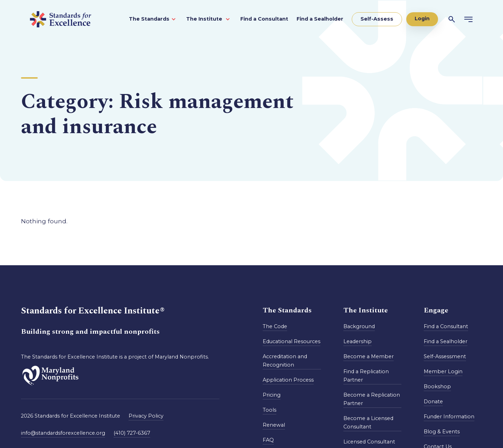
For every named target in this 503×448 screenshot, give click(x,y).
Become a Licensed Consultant (368, 422)
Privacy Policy (146, 416)
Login (422, 19)
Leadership (358, 341)
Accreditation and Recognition (285, 361)
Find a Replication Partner (366, 376)
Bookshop (437, 386)
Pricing (272, 395)
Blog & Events (442, 432)
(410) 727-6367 (132, 433)
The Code (275, 326)
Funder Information (449, 417)
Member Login (443, 371)
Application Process (288, 380)
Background (359, 326)
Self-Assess (377, 19)
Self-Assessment (445, 356)
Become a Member (369, 356)
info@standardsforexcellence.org (63, 433)
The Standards (149, 19)
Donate (433, 402)
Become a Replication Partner (372, 399)
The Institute (205, 19)
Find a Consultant (264, 19)
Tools (269, 410)
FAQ (268, 440)
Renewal (274, 425)
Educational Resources (291, 341)
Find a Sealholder (320, 19)
